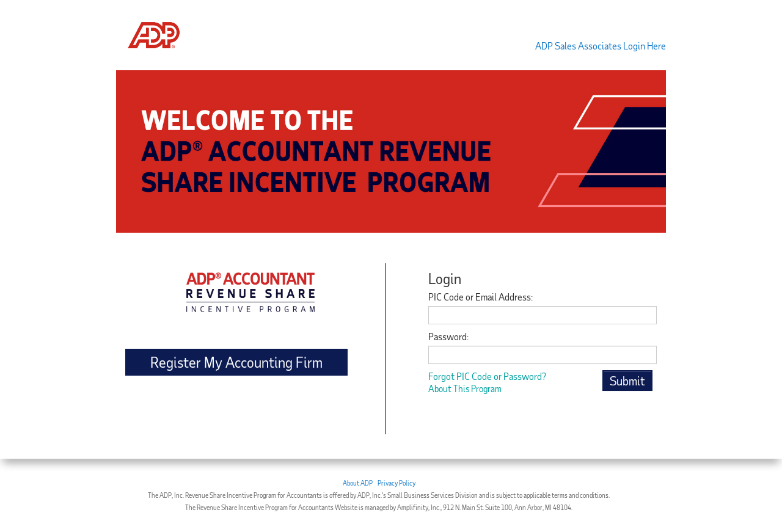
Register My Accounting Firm (236, 362)
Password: (448, 336)
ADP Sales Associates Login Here (601, 46)
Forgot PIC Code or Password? (487, 376)
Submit (627, 381)
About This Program (465, 388)
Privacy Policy (396, 483)
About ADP (358, 483)
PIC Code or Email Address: (481, 297)
